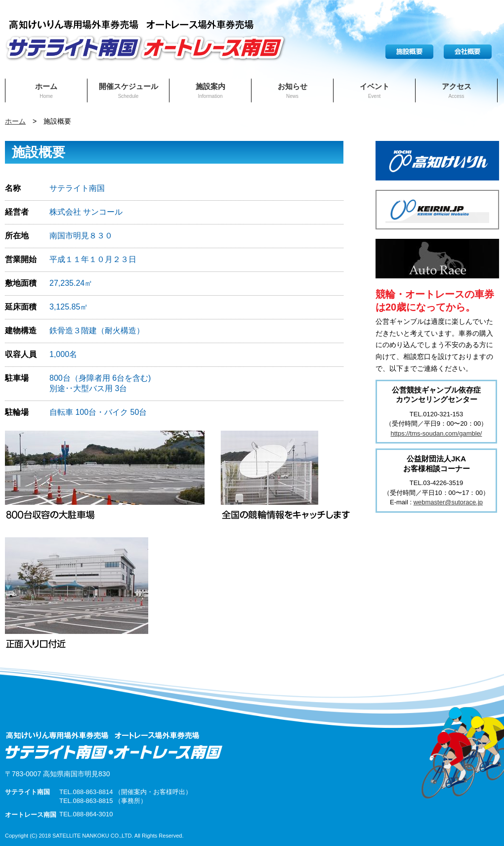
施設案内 (210, 90)
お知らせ (293, 90)
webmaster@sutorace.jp (448, 502)
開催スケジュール (128, 90)
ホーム (46, 90)
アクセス (457, 90)
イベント (375, 90)
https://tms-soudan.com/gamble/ (437, 433)
